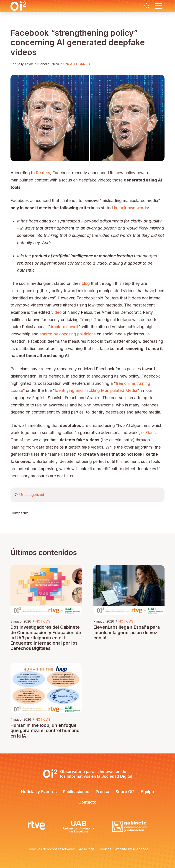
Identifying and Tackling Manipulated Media (96, 390)
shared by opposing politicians (68, 334)
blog (86, 283)
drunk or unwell (64, 327)
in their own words (131, 208)
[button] (147, 6)
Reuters (43, 173)
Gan (150, 433)
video (56, 312)
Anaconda (140, 849)
